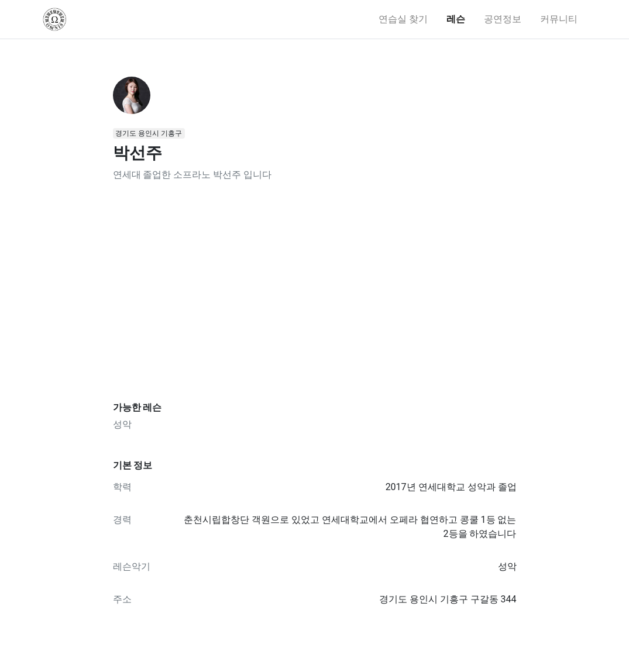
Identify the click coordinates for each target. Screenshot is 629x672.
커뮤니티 (559, 19)
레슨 (456, 19)
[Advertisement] (315, 292)
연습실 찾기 (403, 19)
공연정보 (503, 19)
